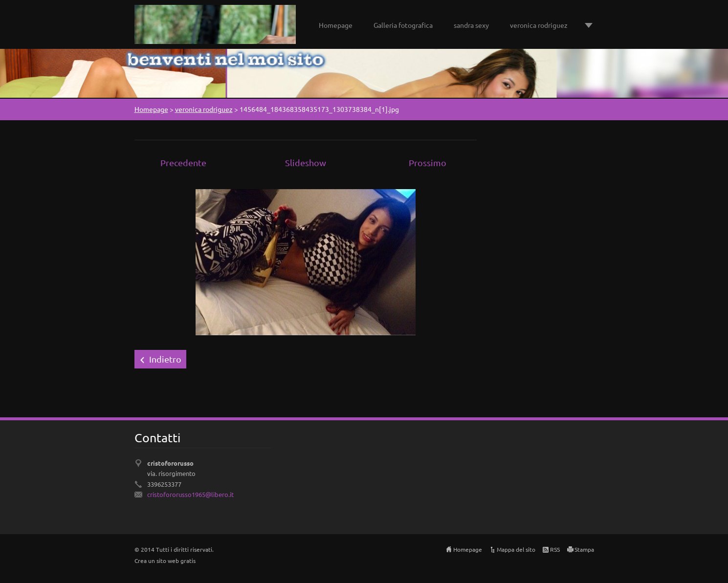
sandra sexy (471, 25)
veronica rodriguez (539, 25)
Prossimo (428, 162)
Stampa (584, 549)
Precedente (183, 162)
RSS (555, 549)
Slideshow (306, 162)
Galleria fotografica (403, 25)
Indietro (165, 359)
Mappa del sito (516, 549)
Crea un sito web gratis (165, 561)
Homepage (336, 25)
